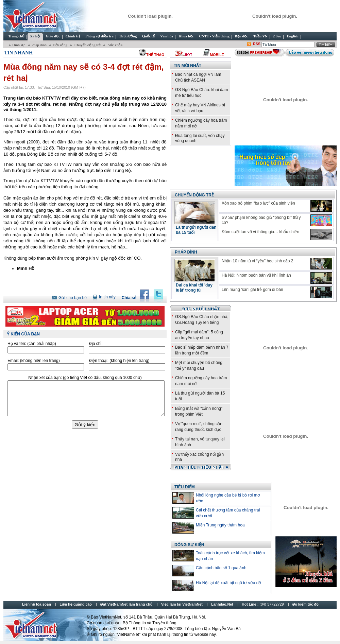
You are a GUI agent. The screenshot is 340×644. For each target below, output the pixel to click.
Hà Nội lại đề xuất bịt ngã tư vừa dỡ (228, 583)
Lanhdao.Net (222, 604)
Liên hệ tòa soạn (37, 604)
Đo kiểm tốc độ (305, 604)
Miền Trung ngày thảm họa (220, 525)
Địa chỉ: (96, 344)
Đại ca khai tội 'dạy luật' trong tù (194, 288)
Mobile (217, 55)
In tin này (107, 297)
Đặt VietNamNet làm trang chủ (126, 604)
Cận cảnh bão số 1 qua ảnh (221, 568)
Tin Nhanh (18, 53)
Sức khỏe (115, 45)
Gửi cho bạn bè (73, 298)
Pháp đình (39, 45)
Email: (34, 361)
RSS (257, 44)
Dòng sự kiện (189, 545)
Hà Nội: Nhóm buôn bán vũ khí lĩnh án (256, 275)
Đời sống (60, 45)
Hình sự (19, 45)
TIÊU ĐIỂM (185, 487)
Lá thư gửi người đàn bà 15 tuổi (196, 230)
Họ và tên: (32, 344)
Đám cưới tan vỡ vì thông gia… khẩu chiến (260, 232)
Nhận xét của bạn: (85, 378)
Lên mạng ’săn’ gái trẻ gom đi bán (252, 290)
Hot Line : (263, 604)
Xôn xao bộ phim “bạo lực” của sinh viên (258, 203)
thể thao (155, 55)
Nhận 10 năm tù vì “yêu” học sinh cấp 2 (257, 261)
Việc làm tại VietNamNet (182, 604)
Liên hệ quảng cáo (75, 604)
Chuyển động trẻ (87, 45)
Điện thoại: (119, 361)
